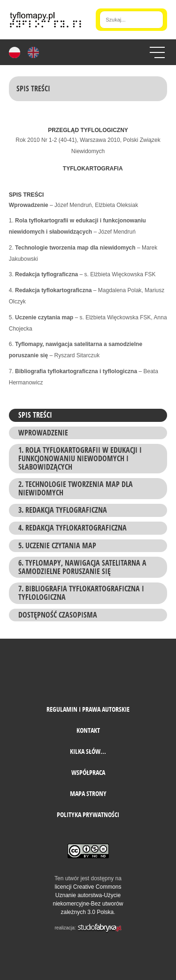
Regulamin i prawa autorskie (88, 709)
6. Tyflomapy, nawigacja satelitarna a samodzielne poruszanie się (82, 567)
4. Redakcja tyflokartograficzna (73, 528)
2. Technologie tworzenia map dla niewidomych (76, 488)
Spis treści (35, 415)
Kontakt (88, 730)
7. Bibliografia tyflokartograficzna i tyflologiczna (81, 593)
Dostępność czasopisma (58, 615)
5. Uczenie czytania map (57, 545)
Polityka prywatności (88, 814)
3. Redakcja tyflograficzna (63, 510)
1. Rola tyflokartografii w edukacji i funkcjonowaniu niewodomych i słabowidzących (80, 458)
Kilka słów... (88, 751)
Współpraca (88, 772)
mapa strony (88, 793)
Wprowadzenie (43, 433)
